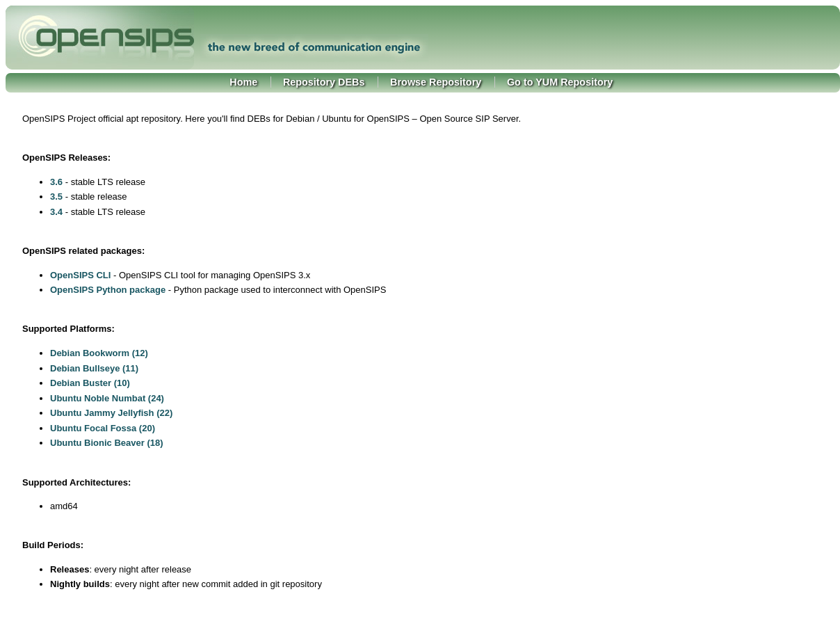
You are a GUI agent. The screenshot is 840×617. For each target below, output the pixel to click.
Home (243, 82)
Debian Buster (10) (90, 383)
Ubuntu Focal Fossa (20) (103, 428)
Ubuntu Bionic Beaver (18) (107, 443)
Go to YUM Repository (560, 82)
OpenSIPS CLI (80, 275)
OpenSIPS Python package (108, 290)
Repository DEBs (324, 82)
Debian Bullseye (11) (94, 368)
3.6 (56, 182)
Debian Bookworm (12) (99, 353)
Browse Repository (436, 82)
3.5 (56, 197)
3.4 (56, 212)
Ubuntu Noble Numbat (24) (107, 398)
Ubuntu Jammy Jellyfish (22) (111, 413)
